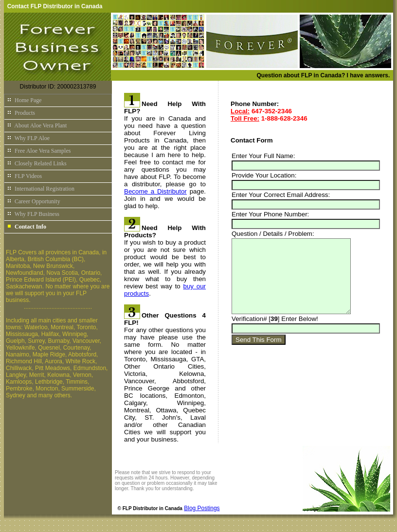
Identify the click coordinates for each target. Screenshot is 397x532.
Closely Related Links (37, 163)
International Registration (41, 189)
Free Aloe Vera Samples (39, 151)
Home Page (24, 100)
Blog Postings (202, 508)
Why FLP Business (33, 214)
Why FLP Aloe (28, 138)
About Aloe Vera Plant (37, 125)
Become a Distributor (155, 191)
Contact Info (27, 227)
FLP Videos (24, 176)
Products (21, 113)
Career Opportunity (34, 201)
